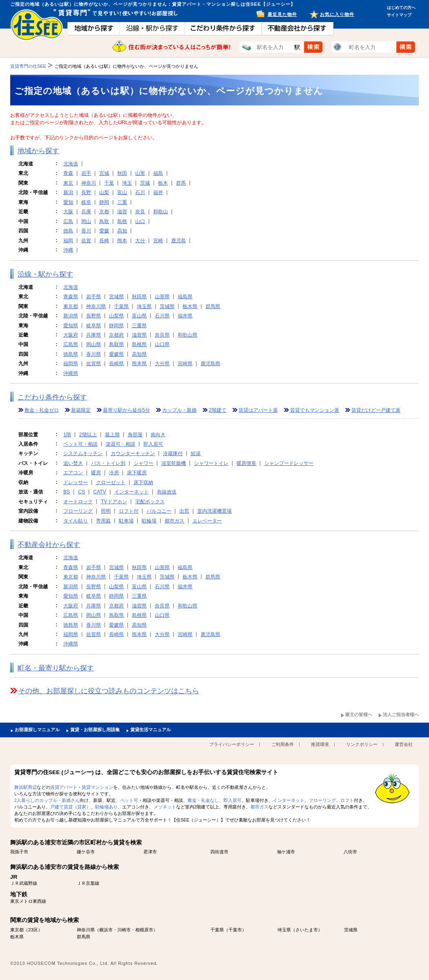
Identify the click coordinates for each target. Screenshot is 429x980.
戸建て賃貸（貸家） (70, 807)
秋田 (122, 173)
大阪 (68, 212)
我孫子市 (19, 852)
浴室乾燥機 (174, 463)
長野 (86, 192)
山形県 (162, 297)
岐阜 (86, 202)
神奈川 (89, 183)
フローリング (78, 511)
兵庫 (86, 212)
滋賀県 (139, 335)
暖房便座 (246, 463)
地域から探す (38, 151)
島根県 (139, 344)
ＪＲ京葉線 (88, 883)
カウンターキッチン (133, 453)
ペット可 (129, 800)
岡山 (86, 221)
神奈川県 (96, 306)
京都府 (116, 335)
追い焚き (73, 463)
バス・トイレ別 (108, 463)
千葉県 (121, 306)
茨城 (145, 183)
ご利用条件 (283, 744)
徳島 (68, 231)
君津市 (150, 852)
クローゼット (111, 482)
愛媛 (104, 231)
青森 (68, 173)
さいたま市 (307, 930)
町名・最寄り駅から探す (56, 668)
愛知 (68, 202)
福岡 (68, 241)
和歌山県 (188, 335)
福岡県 (71, 364)
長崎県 (116, 364)
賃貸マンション (97, 787)
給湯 (196, 453)
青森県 (71, 297)
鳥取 (104, 221)
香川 (86, 231)
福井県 (185, 316)
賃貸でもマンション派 (315, 410)
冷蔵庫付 (173, 453)
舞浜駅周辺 (26, 787)
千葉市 (235, 930)
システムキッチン (83, 453)
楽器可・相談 (121, 444)
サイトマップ (399, 15)
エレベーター (207, 521)
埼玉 (127, 183)
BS (67, 492)
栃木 (163, 183)
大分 (140, 241)
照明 (106, 511)
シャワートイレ (211, 463)
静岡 (104, 202)
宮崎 (158, 241)
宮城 (104, 173)
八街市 (350, 852)
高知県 (139, 354)
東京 (68, 183)
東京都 (71, 306)
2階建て (218, 410)
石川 (140, 192)
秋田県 (139, 297)
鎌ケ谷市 (86, 852)
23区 (33, 930)
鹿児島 (179, 241)
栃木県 (190, 306)
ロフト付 (129, 511)
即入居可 (153, 444)
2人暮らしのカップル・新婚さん (47, 800)
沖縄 (68, 250)
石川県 (162, 316)
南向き (158, 435)
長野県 (94, 316)
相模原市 (144, 930)
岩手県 (94, 297)
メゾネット (165, 807)
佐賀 (86, 241)
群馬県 (213, 306)
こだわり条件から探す (52, 397)
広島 (68, 221)
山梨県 (116, 316)
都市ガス (174, 521)
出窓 (184, 511)
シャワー (143, 463)
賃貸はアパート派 (258, 410)
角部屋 (135, 435)
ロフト (347, 800)
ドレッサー (76, 482)
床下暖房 (137, 473)
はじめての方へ (401, 8)
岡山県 (94, 344)
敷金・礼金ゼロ (42, 410)
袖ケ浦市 (286, 852)
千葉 (109, 183)
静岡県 (116, 326)
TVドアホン (114, 502)
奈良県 (162, 335)
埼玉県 (144, 306)
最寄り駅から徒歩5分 (126, 410)
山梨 (104, 192)
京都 (104, 212)
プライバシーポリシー (232, 744)
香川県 (94, 354)
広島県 (71, 344)
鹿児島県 (210, 364)
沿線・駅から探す (45, 274)
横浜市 (106, 930)
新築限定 (81, 410)
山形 (140, 173)
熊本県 (139, 364)
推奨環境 (320, 744)
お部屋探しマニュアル (37, 730)
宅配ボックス (150, 502)
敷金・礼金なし (203, 800)
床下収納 (143, 482)
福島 (158, 173)
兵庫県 (94, 335)
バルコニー (159, 511)
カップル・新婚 (179, 410)
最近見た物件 (282, 14)
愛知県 (71, 326)
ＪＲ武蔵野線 (24, 883)
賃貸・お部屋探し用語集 (95, 730)
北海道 (71, 164)
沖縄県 (71, 373)
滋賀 (122, 212)
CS (82, 492)
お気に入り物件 (337, 14)
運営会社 (404, 744)
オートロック (78, 502)
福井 (158, 192)
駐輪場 (149, 521)
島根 (122, 221)
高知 (122, 231)
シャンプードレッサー (289, 463)
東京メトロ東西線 (28, 901)
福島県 (185, 297)
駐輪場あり (106, 807)
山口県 (162, 344)
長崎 (104, 241)
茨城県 (167, 306)
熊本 (122, 241)
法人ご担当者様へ (401, 714)
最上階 (112, 435)
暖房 (96, 473)
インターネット (132, 492)
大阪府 (71, 335)
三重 (122, 202)
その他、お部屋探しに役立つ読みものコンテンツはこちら (109, 691)
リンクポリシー (362, 744)
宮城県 (116, 297)
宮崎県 (185, 364)
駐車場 (126, 521)
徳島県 (71, 354)
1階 (67, 435)
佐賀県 (94, 364)
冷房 (114, 473)
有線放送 (167, 492)
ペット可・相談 (80, 444)
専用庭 (103, 521)
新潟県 (71, 316)
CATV (100, 492)
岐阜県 (94, 326)
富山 (122, 192)
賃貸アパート (64, 787)
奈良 (140, 212)
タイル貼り (76, 521)
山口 (140, 221)
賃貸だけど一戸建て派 (376, 410)
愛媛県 (116, 354)
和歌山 (161, 212)
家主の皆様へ (359, 714)
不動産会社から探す (49, 545)
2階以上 (88, 435)
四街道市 (219, 852)
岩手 (86, 173)
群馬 (181, 183)
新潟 (68, 192)
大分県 (162, 364)
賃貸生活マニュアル (151, 730)
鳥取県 (116, 344)
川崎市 (124, 930)
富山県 (139, 316)
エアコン (73, 473)
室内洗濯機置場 (214, 511)
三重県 (139, 326)
